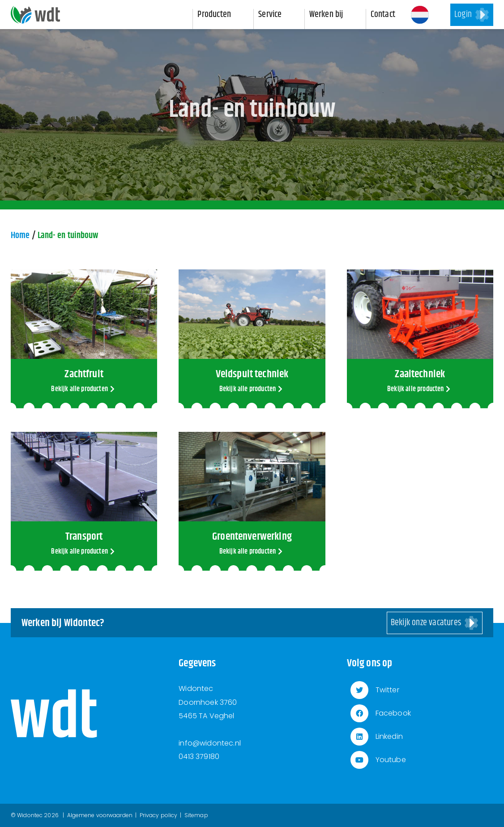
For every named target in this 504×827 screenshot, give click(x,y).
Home (20, 236)
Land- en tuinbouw (68, 236)
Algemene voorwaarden (100, 815)
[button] (420, 15)
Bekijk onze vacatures (426, 623)
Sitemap (196, 815)
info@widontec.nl (210, 743)
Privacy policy (159, 815)
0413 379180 (199, 757)
